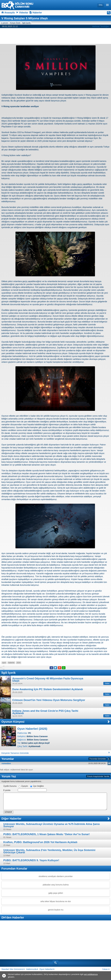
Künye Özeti (15, 23)
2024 (19, 663)
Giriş (101, 5)
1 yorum (5, 23)
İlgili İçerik (26, 23)
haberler (11, 663)
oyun (4, 663)
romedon (6, 763)
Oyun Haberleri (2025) (32, 729)
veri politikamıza (91, 974)
